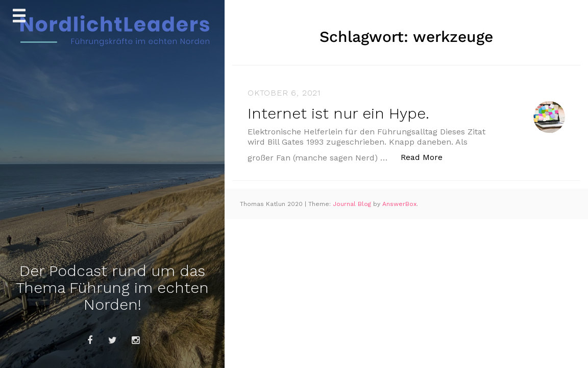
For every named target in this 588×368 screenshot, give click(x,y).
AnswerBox (399, 204)
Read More (427, 157)
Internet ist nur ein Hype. (338, 113)
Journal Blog (353, 204)
